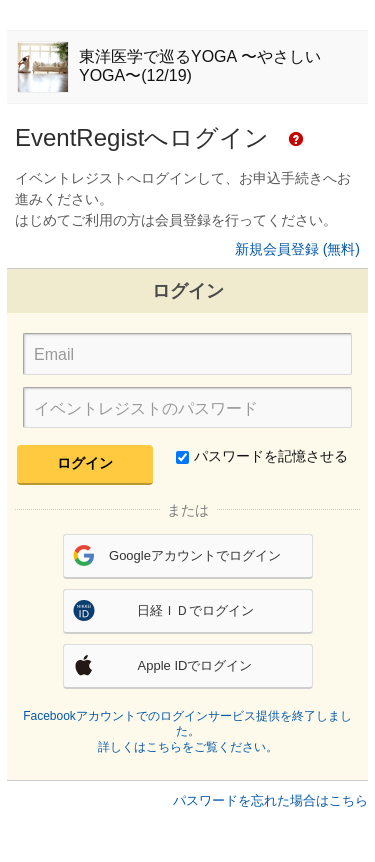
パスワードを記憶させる (262, 456)
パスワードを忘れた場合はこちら (270, 800)
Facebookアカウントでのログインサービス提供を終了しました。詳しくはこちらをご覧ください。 (187, 731)
